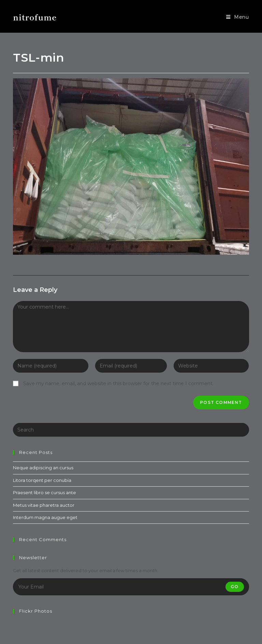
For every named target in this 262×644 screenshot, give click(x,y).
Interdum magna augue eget (45, 517)
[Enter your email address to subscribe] (131, 587)
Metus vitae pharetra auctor (44, 505)
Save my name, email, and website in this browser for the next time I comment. (118, 383)
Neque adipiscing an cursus (43, 468)
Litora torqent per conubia (42, 480)
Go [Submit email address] (235, 587)
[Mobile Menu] (238, 17)
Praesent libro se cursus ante (45, 492)
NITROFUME (35, 17)
